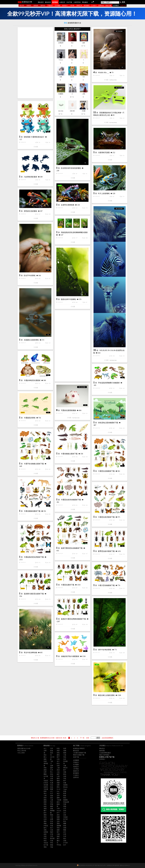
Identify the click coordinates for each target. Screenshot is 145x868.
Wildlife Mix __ (103, 73)
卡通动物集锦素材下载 (32, 511)
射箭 (45, 798)
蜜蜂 (58, 798)
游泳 (52, 798)
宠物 (65, 806)
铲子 (58, 813)
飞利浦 (59, 800)
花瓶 (45, 830)
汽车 (52, 748)
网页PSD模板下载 (79, 755)
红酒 (52, 783)
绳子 (58, 832)
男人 (52, 772)
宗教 (65, 772)
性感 (45, 761)
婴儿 (45, 757)
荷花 (45, 841)
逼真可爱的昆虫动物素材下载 (72, 548)
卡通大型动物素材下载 (106, 585)
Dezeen (59, 811)
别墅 (58, 785)
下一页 (82, 738)
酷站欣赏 (48, 2)
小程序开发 (77, 2)
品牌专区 (101, 5)
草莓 (52, 804)
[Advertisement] (35, 63)
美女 (45, 755)
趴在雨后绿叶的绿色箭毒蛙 (71, 168)
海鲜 (58, 836)
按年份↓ (43, 5)
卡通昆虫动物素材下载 (106, 471)
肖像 (65, 783)
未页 (88, 738)
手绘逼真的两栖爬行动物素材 (109, 383)
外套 (52, 826)
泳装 (65, 815)
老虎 (65, 748)
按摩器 (46, 832)
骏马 (45, 828)
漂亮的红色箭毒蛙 (30, 211)
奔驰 (65, 791)
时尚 (52, 781)
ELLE (58, 789)
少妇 (58, 772)
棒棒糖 (52, 811)
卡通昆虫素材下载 (68, 585)
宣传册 (65, 761)
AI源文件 (62, 2)
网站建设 (85, 2)
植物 (65, 753)
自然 (58, 766)
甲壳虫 (59, 845)
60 (92, 2)
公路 (58, 776)
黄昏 (45, 815)
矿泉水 (46, 783)
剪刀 (52, 828)
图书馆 (52, 838)
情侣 (65, 798)
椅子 (58, 757)
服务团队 (102, 751)
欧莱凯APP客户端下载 (107, 757)
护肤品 (46, 826)
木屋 (52, 841)
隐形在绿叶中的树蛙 (68, 299)
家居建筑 (87, 5)
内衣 (65, 759)
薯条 (45, 821)
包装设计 (65, 5)
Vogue (65, 789)
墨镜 (58, 823)
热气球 (65, 819)
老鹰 (52, 819)
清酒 (65, 828)
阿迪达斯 (66, 802)
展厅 (58, 838)
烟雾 (58, 830)
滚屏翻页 (116, 5)
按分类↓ (22, 5)
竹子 (52, 793)
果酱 (45, 823)
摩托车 (65, 768)
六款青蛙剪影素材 (30, 177)
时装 (58, 748)
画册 (58, 783)
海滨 (58, 793)
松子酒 (46, 845)
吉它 (65, 832)
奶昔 (52, 823)
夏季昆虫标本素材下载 (106, 551)
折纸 (65, 811)
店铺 (65, 841)
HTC (52, 791)
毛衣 (52, 802)
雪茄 (45, 847)
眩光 (58, 763)
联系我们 (102, 759)
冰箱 (65, 776)
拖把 (52, 832)
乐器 (52, 830)
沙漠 (45, 819)
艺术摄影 (58, 5)
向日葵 (46, 776)
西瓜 (58, 787)
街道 (52, 776)
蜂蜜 (52, 789)
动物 (65, 751)
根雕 (58, 819)
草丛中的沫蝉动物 (30, 653)
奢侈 (58, 781)
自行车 (52, 757)
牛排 (65, 836)
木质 (65, 834)
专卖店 (46, 843)
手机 (65, 778)
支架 (58, 821)
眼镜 (58, 804)
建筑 (58, 755)
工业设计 (94, 5)
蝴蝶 (65, 823)
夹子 (65, 845)
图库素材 (55, 2)
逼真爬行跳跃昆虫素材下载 (34, 594)
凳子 (65, 781)
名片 (58, 761)
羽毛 (52, 843)
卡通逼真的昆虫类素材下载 (34, 557)
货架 (52, 796)
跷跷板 (59, 826)
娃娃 (45, 806)
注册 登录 (123, 5)
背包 (45, 817)
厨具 (58, 815)
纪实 (52, 785)
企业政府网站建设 (105, 753)
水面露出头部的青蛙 (31, 340)
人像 (58, 768)
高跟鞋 (65, 785)
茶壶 (65, 826)
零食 (58, 828)
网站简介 (102, 748)
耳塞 (65, 804)
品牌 (52, 766)
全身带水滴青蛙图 (68, 205)
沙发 (58, 759)
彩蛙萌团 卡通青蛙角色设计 (34, 137)
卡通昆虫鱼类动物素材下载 (71, 500)
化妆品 (46, 781)
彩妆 (52, 751)
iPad (58, 791)
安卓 (52, 821)
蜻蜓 (65, 830)
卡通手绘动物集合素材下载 (34, 464)
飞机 (52, 761)
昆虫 (52, 753)
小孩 (65, 755)
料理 (45, 838)
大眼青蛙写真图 (104, 153)
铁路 (65, 796)
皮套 (45, 834)
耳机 (65, 757)
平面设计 (50, 5)
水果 (45, 751)
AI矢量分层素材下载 (80, 753)
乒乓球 (65, 843)
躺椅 (52, 806)
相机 (45, 759)
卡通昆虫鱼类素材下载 (106, 517)
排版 (52, 808)
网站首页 (41, 2)
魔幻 (58, 841)
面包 (65, 774)
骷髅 (58, 817)
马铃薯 (46, 789)
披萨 (52, 768)
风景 (58, 751)
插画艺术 (79, 5)
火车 (65, 808)
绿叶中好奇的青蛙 (105, 650)
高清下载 (108, 5)
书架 (52, 847)
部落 (45, 791)
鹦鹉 (45, 774)
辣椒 (52, 845)
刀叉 (52, 817)
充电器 (65, 817)
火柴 (58, 808)
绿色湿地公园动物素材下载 (108, 423)
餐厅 (45, 811)
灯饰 (52, 834)
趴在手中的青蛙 (30, 276)
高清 (58, 770)
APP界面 (76, 769)
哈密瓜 (46, 787)
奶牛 (45, 813)
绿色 (58, 753)
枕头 (65, 821)
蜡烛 (52, 815)
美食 (45, 768)
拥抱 (45, 800)
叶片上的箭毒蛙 (104, 194)
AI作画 (72, 5)
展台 (65, 838)
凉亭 (58, 796)
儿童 (52, 800)
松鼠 (52, 787)
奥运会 (65, 787)
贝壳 (52, 836)
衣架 (45, 836)
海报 (45, 808)
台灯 (65, 813)
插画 (45, 770)
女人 (45, 748)
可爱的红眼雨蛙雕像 (68, 410)
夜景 (65, 793)
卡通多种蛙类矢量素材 (32, 380)
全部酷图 (76, 760)
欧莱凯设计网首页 (79, 748)
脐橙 (45, 802)
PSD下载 (69, 2)
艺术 (52, 770)
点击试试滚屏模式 (107, 738)
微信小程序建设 (104, 755)
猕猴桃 (65, 800)
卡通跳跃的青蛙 (30, 418)
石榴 (58, 834)
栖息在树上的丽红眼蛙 (106, 695)
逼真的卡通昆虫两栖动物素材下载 (73, 619)
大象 (65, 766)
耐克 (58, 802)
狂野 (45, 772)
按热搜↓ (36, 5)
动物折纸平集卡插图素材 (70, 656)
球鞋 (45, 804)
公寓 (45, 796)
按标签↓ (29, 5)
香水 (45, 793)
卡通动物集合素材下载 (69, 454)
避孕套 (46, 763)
